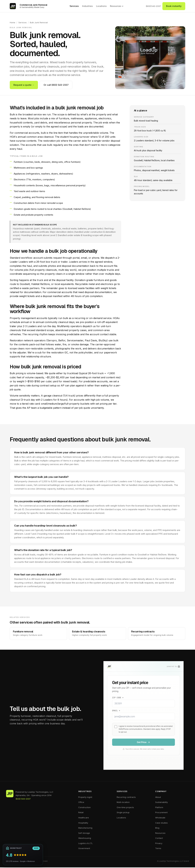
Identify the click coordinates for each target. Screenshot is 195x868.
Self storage (84, 833)
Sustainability (161, 803)
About (158, 798)
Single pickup (123, 813)
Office (81, 803)
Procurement (161, 813)
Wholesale (160, 818)
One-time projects (125, 808)
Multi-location (123, 803)
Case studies (161, 823)
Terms (158, 849)
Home (12, 22)
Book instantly (174, 6)
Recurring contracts (126, 798)
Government (84, 849)
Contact (159, 839)
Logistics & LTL (85, 844)
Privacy (159, 844)
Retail (81, 813)
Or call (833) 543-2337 (56, 85)
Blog (157, 828)
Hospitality (83, 823)
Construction (84, 808)
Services (74, 6)
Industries (87, 6)
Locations (101, 6)
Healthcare (84, 818)
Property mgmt (85, 798)
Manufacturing (85, 828)
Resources (117, 6)
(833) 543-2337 (153, 6)
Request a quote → (24, 85)
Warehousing (85, 839)
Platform (159, 808)
